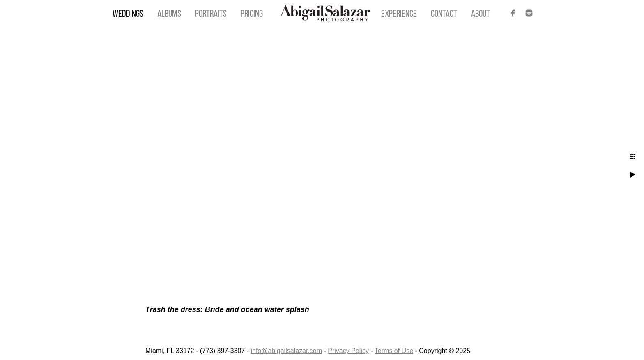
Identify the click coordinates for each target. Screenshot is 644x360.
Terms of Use (394, 351)
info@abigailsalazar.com (286, 351)
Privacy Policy (348, 351)
